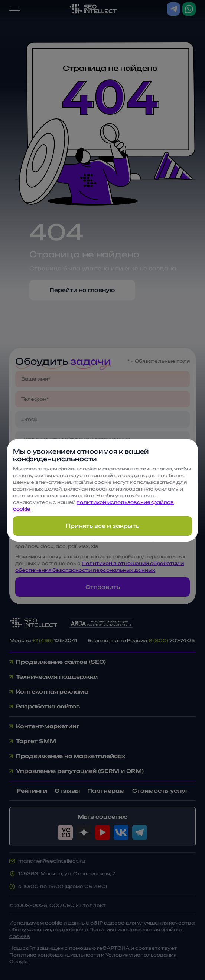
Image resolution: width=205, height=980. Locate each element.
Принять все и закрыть (102, 526)
